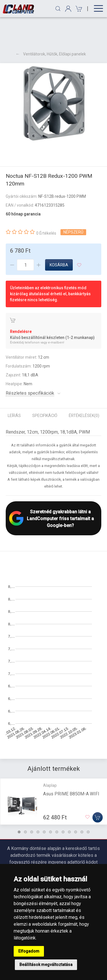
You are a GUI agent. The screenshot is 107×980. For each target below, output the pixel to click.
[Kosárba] (98, 790)
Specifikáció (45, 388)
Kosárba (59, 237)
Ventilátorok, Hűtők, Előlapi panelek (54, 26)
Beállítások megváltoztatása (46, 965)
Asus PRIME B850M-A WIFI (71, 766)
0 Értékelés (46, 205)
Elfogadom (29, 951)
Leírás (14, 388)
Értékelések (84, 388)
